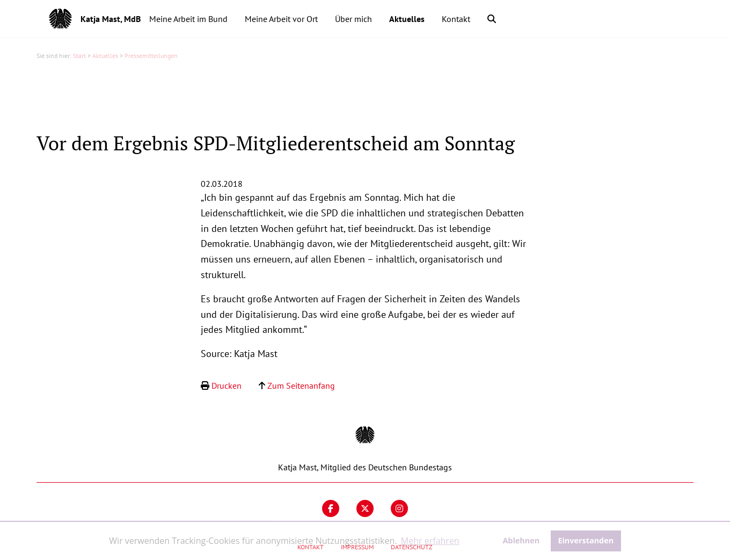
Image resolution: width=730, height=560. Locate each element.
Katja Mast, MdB (111, 19)
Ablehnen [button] (521, 540)
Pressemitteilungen (151, 56)
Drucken (227, 386)
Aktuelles (105, 56)
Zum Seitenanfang (301, 386)
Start (79, 56)
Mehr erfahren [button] (430, 541)
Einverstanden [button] (586, 540)
